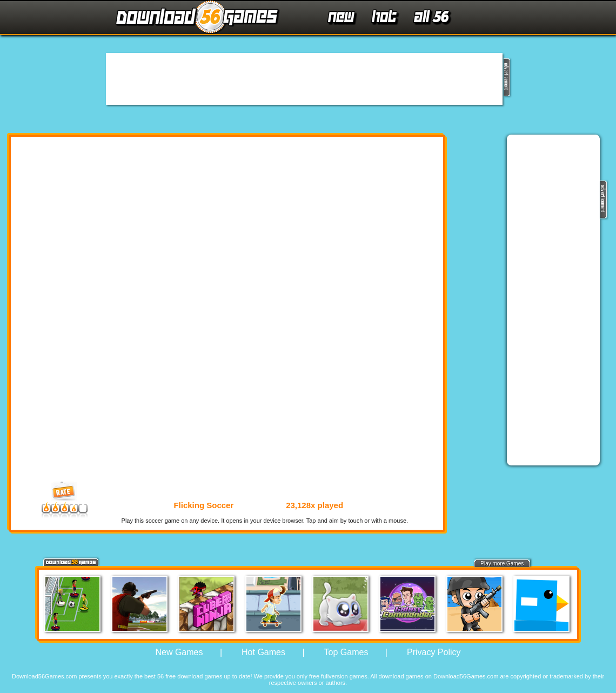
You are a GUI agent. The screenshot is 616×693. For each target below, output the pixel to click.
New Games (179, 652)
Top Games (346, 652)
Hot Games (263, 652)
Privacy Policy (434, 652)
